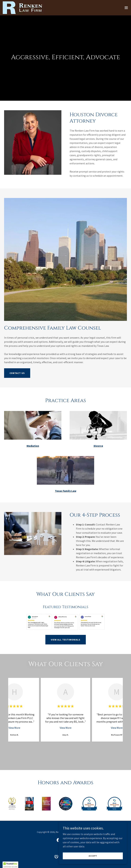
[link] (23, 8)
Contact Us (17, 373)
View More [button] (14, 728)
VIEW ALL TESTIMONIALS (66, 640)
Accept (93, 856)
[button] (126, 8)
